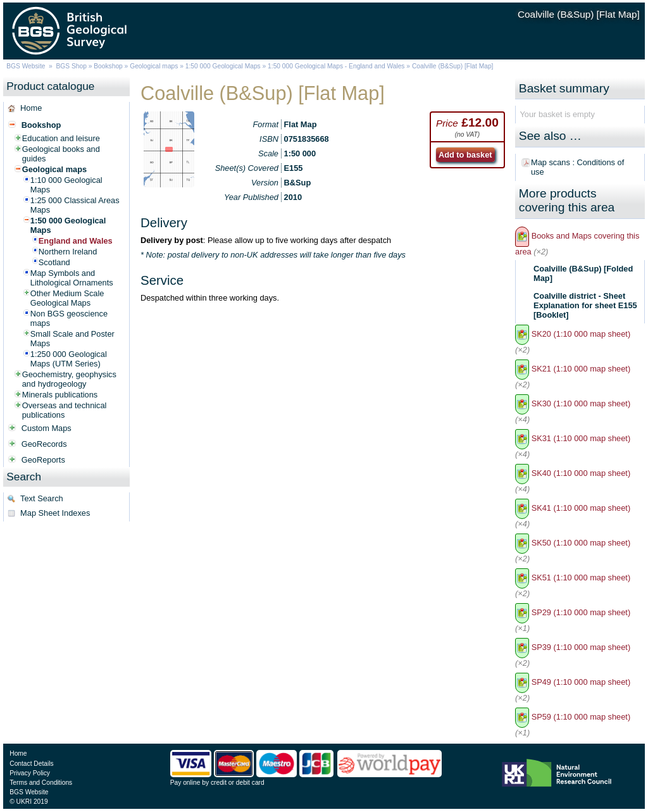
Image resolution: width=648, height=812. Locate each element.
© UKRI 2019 (28, 802)
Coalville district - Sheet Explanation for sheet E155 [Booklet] (585, 305)
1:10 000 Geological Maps (66, 185)
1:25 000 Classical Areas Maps (75, 205)
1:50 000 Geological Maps (223, 66)
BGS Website (26, 66)
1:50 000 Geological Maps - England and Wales (336, 66)
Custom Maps (47, 428)
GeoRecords (44, 444)
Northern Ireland (68, 252)
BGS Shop (72, 66)
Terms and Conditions (41, 783)
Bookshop (108, 66)
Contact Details (31, 764)
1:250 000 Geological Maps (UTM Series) (69, 359)
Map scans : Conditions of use (577, 167)
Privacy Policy (30, 773)
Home (31, 108)
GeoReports (43, 460)
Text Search (42, 498)
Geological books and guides (61, 154)
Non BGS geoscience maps (69, 318)
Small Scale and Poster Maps (72, 339)
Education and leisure (61, 138)
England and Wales (76, 241)
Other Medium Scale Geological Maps (67, 298)
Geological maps (154, 66)
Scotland (54, 262)
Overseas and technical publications (65, 410)
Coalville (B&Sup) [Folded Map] (583, 273)
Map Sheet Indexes (55, 513)
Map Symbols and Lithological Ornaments (72, 278)
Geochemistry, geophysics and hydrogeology (69, 379)
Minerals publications (60, 395)
